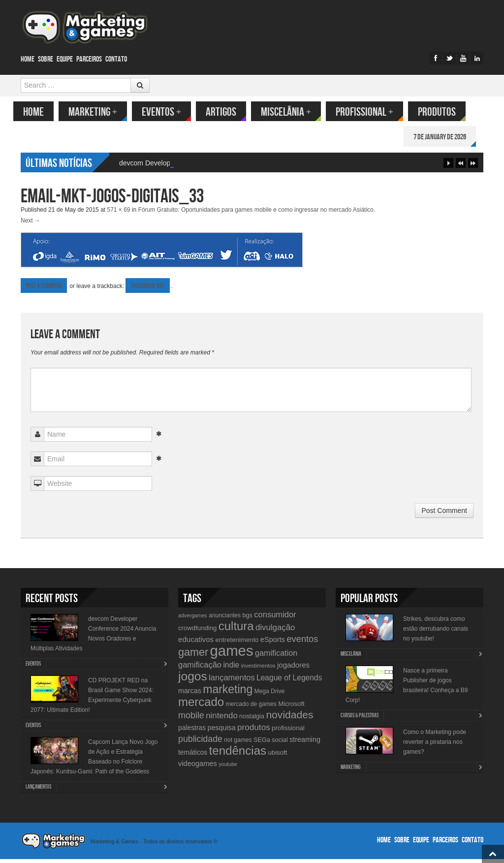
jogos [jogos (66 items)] (193, 680)
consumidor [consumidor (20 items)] (275, 618)
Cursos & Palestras (360, 719)
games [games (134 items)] (232, 655)
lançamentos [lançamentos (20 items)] (232, 681)
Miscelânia (293, 112)
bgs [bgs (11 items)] (247, 619)
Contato (116, 59)
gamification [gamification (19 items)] (276, 657)
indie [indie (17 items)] (231, 669)
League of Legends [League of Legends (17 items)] (289, 682)
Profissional (372, 112)
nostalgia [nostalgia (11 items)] (252, 720)
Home (28, 59)
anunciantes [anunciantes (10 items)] (225, 619)
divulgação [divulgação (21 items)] (275, 631)
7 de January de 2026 (447, 137)
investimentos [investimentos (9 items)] (258, 670)
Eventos (169, 112)
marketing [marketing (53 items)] (228, 693)
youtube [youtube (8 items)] (228, 768)
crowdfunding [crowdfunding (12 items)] (197, 632)
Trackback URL (148, 290)
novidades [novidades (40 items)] (289, 719)
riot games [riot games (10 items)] (238, 744)
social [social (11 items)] (280, 744)
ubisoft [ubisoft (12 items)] (278, 756)
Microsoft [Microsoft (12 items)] (291, 708)
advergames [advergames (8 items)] (193, 619)
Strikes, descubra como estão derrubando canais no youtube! (436, 633)
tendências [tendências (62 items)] (238, 754)
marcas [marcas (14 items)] (190, 695)
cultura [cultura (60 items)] (236, 630)
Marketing (100, 112)
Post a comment (44, 290)
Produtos (444, 112)
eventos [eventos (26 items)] (302, 643)
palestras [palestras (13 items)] (192, 732)
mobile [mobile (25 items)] (191, 719)
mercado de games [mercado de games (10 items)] (251, 708)
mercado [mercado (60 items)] (201, 706)
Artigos (228, 112)
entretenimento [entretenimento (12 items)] (237, 644)
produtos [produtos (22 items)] (254, 731)
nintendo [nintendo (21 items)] (222, 719)
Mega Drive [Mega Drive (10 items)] (270, 695)
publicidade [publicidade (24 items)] (200, 743)
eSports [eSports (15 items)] (273, 643)
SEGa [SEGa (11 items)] (262, 744)
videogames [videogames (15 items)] (198, 767)
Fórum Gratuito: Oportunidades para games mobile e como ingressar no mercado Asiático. (257, 214)
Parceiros (89, 59)
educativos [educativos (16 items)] (196, 643)
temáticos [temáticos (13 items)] (193, 756)
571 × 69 (118, 214)
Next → (31, 224)
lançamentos (38, 791)
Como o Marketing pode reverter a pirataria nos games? (435, 746)
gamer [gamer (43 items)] (193, 656)
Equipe (65, 59)
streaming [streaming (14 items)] (305, 743)
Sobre (46, 59)
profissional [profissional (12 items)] (288, 732)
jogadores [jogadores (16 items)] (293, 669)
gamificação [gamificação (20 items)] (200, 669)
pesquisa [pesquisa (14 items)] (221, 732)
